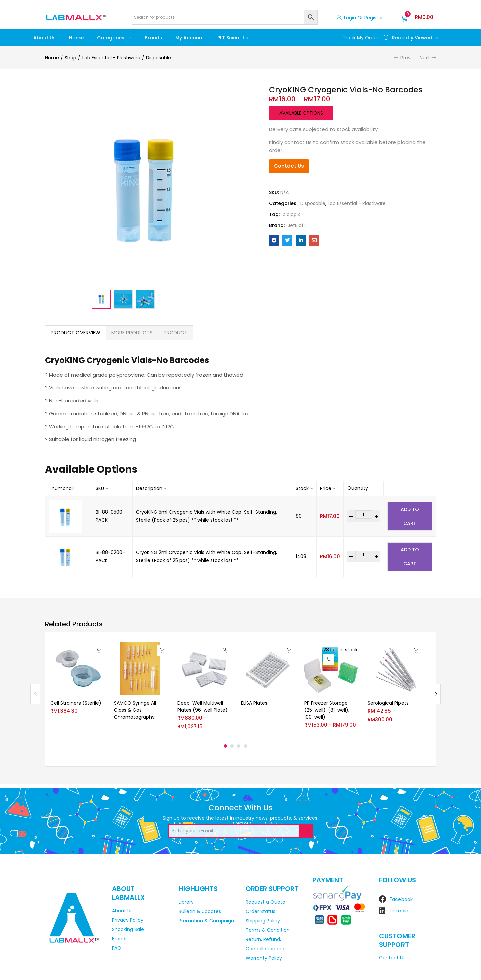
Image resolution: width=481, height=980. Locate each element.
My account (190, 38)
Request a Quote (265, 902)
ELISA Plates (254, 703)
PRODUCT (176, 333)
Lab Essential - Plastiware (111, 58)
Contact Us (289, 166)
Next (425, 58)
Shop (71, 58)
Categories (114, 38)
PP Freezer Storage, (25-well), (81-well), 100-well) (327, 710)
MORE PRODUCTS (132, 333)
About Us (45, 38)
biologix (291, 214)
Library (186, 902)
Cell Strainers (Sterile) (76, 703)
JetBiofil (297, 225)
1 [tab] (225, 746)
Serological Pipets (388, 703)
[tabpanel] (77, 689)
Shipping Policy (263, 921)
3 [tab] (239, 746)
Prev (406, 58)
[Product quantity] (364, 515)
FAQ (117, 948)
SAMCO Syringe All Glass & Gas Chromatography (135, 710)
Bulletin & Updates (200, 911)
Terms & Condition (268, 930)
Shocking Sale (128, 929)
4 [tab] (246, 746)
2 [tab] (232, 746)
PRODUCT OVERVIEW (75, 333)
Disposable (158, 58)
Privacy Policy (128, 920)
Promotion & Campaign (206, 921)
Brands (153, 38)
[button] (417, 17)
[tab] (75, 333)
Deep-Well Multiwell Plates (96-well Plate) (203, 707)
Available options (301, 113)
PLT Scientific (233, 38)
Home (76, 38)
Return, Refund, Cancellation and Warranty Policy (266, 949)
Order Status (260, 911)
